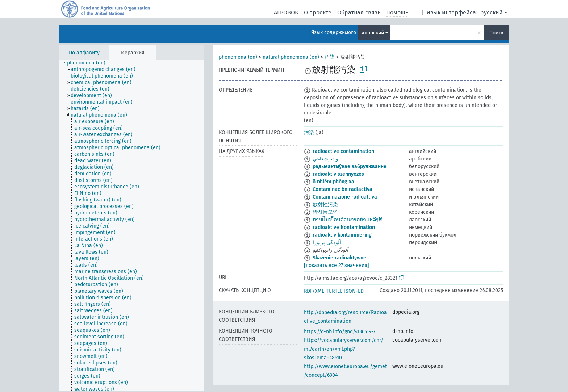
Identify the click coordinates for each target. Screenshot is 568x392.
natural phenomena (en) (291, 57)
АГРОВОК (286, 12)
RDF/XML (314, 291)
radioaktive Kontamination (344, 227)
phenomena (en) (238, 57)
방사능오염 (325, 212)
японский (373, 33)
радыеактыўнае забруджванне (350, 166)
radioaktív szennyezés (338, 174)
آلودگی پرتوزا (327, 243)
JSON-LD (354, 291)
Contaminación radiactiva (343, 189)
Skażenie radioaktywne (339, 258)
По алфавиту (84, 53)
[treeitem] (89, 63)
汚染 (330, 57)
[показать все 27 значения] (337, 265)
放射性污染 (325, 205)
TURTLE (334, 291)
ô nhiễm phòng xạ (333, 182)
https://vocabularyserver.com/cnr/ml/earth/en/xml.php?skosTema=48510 (344, 349)
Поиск (496, 33)
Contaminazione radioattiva (345, 197)
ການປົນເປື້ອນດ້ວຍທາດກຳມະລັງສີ (347, 220)
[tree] (132, 226)
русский (492, 12)
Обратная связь (359, 12)
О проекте (318, 12)
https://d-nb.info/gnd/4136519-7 (340, 332)
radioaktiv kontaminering (342, 235)
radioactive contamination (343, 151)
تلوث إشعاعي (327, 159)
